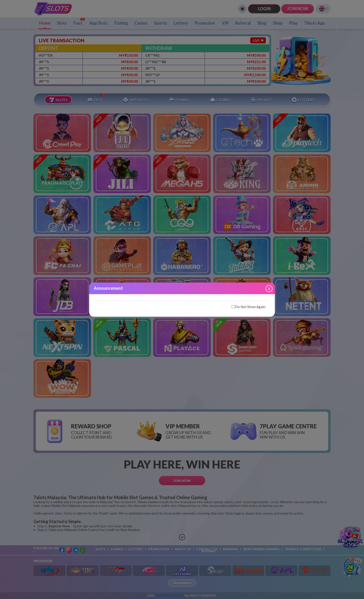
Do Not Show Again (248, 307)
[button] (108, 299)
